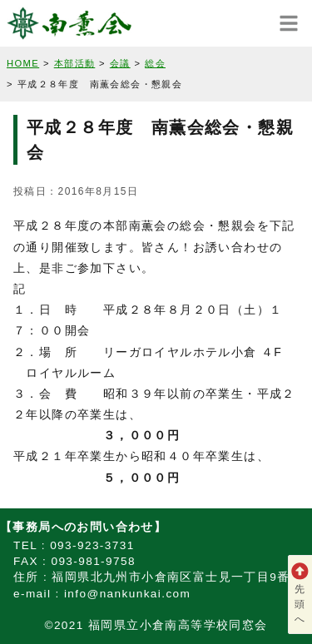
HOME (23, 63)
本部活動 (75, 63)
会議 (120, 63)
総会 (155, 63)
